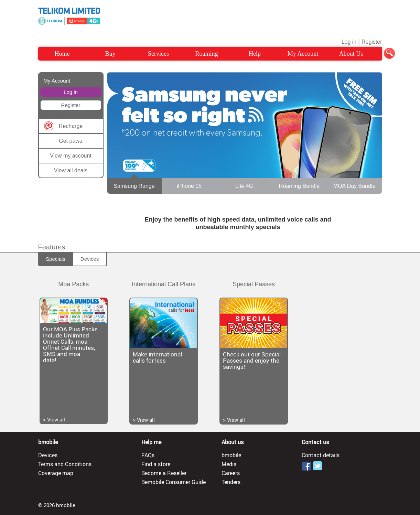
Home (62, 54)
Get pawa (71, 141)
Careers (231, 473)
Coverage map (56, 473)
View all (56, 419)
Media (229, 464)
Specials (56, 259)
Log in (349, 42)
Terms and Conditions (65, 464)
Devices (90, 259)
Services (158, 54)
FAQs (148, 455)
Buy (110, 54)
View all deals (71, 170)
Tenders (231, 482)
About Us (351, 54)
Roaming (207, 54)
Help (255, 54)
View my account (71, 156)
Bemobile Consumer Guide (174, 482)
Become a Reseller (164, 473)
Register (372, 42)
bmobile (231, 455)
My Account (303, 54)
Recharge (71, 126)
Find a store (156, 464)
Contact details (321, 455)
